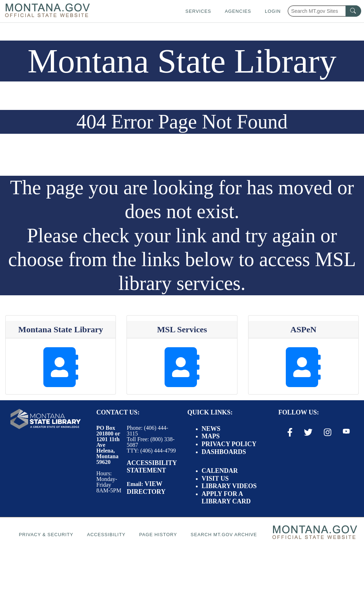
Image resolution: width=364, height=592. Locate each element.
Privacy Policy (229, 444)
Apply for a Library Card (226, 498)
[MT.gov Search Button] (353, 11)
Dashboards (224, 452)
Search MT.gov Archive (224, 535)
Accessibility (106, 535)
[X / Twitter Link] (308, 432)
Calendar (220, 471)
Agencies (238, 11)
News (211, 429)
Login (273, 11)
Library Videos (229, 486)
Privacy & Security (46, 535)
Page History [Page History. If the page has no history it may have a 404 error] (158, 535)
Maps (211, 436)
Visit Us (215, 479)
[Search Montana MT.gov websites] (324, 11)
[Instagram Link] (328, 432)
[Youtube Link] (346, 432)
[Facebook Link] (290, 432)
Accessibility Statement (152, 467)
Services (198, 11)
